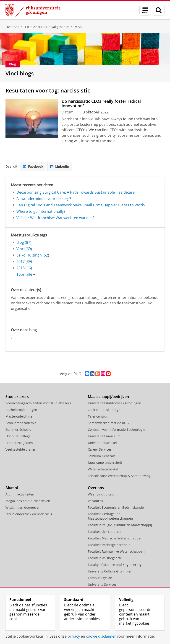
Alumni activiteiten (20, 494)
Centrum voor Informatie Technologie (116, 430)
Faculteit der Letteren (104, 532)
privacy (74, 636)
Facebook (33, 166)
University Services (102, 584)
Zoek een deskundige (104, 410)
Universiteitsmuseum (104, 436)
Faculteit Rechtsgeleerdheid (109, 545)
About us (40, 27)
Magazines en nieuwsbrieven (28, 501)
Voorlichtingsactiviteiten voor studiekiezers (38, 403)
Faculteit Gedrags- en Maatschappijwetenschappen (110, 516)
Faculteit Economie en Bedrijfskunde (116, 507)
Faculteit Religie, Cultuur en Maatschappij (120, 525)
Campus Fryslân (100, 578)
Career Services (100, 449)
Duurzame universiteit (105, 463)
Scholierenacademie (21, 423)
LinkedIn (60, 166)
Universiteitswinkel (102, 443)
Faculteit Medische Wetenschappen (115, 538)
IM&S (78, 27)
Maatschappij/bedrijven (108, 397)
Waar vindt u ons (101, 494)
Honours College (18, 436)
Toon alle (24, 274)
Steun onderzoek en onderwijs (29, 514)
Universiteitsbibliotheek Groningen (115, 403)
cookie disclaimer (101, 636)
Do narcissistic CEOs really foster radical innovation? (101, 103)
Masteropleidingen (20, 416)
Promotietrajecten (19, 443)
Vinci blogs (20, 73)
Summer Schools (18, 430)
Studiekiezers (17, 397)
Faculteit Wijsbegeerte (105, 558)
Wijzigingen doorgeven (23, 507)
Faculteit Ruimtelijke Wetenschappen (116, 551)
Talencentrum (99, 416)
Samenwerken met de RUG (108, 423)
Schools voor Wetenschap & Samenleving (119, 476)
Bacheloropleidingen (21, 410)
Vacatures (95, 501)
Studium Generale (102, 456)
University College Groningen (110, 571)
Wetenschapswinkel (103, 469)
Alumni (12, 488)
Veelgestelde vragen (21, 449)
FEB (26, 27)
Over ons (12, 27)
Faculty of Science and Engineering (115, 565)
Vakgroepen (60, 27)
